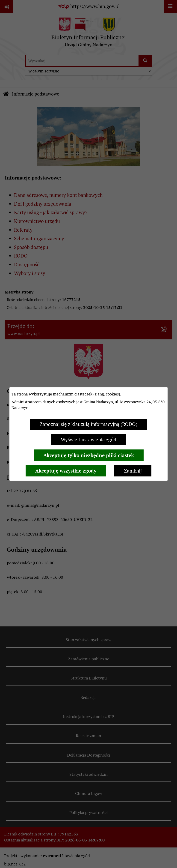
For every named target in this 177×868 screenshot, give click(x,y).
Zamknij (133, 471)
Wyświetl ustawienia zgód (89, 440)
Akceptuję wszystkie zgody (66, 471)
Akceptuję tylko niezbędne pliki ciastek (89, 455)
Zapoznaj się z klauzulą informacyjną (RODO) (88, 424)
